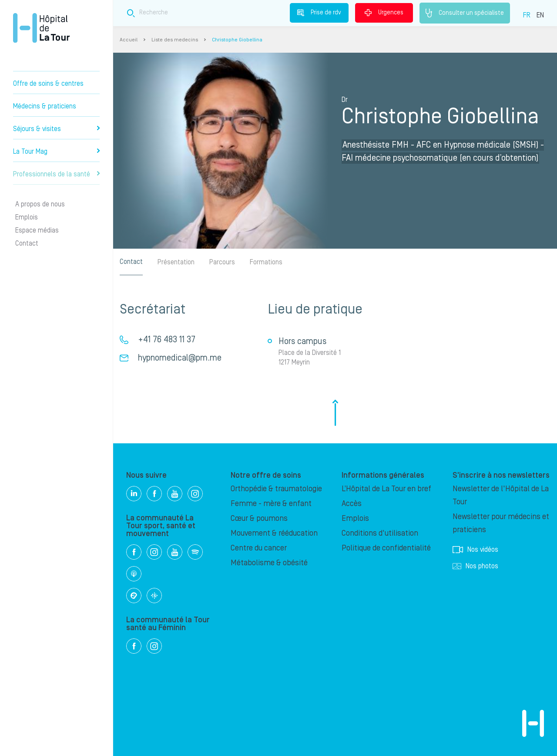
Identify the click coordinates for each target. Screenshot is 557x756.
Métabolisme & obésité (269, 563)
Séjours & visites (56, 129)
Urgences (384, 13)
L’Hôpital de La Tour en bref (386, 489)
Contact (27, 243)
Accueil (129, 40)
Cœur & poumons (259, 518)
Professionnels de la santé (56, 174)
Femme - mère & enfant (271, 504)
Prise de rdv (319, 13)
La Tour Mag (56, 152)
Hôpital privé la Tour (41, 28)
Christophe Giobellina (237, 40)
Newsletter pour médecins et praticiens (501, 523)
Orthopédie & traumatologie (276, 489)
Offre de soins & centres (48, 84)
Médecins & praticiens (45, 106)
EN (540, 15)
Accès (352, 504)
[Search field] (252, 13)
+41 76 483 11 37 (167, 340)
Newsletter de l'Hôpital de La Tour (501, 495)
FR (527, 15)
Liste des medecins (175, 40)
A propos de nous (40, 204)
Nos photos (475, 566)
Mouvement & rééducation (274, 533)
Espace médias (37, 230)
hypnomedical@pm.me (180, 358)
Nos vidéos (475, 550)
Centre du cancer (259, 548)
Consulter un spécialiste (465, 13)
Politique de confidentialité (386, 548)
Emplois (27, 217)
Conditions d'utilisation (380, 533)
